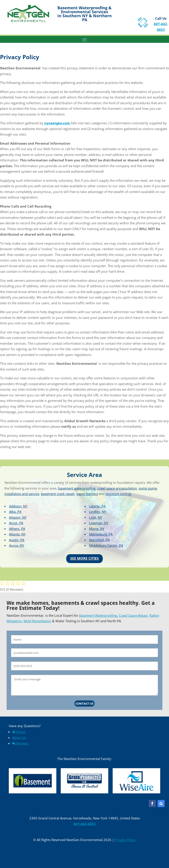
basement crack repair (58, 494)
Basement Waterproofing (98, 615)
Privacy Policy (125, 840)
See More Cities (84, 558)
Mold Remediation (37, 621)
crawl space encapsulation (117, 488)
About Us (19, 738)
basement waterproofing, (77, 488)
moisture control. (118, 494)
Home (19, 732)
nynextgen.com (58, 123)
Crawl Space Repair (133, 615)
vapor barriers (87, 494)
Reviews (20, 743)
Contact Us (84, 703)
